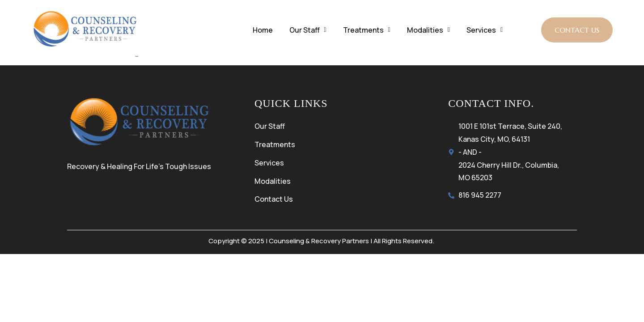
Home (263, 30)
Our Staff (308, 30)
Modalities (428, 30)
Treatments (367, 30)
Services (485, 30)
